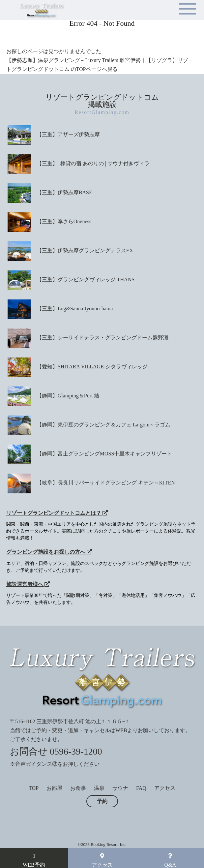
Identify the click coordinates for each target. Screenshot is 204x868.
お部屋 (54, 788)
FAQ (141, 788)
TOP (34, 788)
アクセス (165, 788)
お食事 (78, 788)
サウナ (120, 788)
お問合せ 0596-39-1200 (56, 751)
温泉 (99, 788)
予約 (102, 801)
